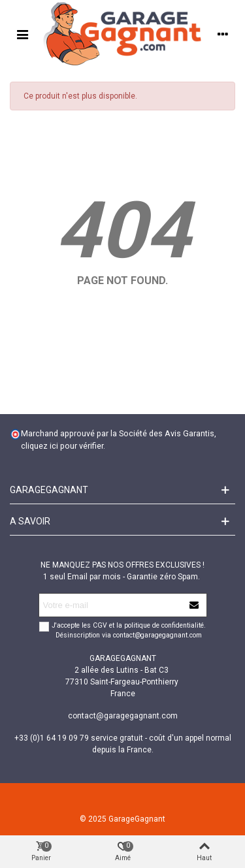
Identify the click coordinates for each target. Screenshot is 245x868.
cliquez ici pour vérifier (62, 446)
